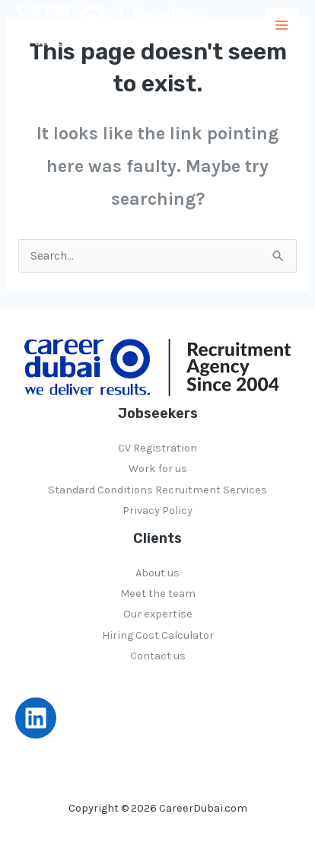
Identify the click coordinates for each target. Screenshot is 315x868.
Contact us (158, 656)
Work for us (158, 469)
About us (157, 573)
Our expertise (158, 614)
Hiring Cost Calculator (158, 635)
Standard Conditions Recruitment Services (157, 490)
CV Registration (157, 448)
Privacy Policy (157, 511)
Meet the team (158, 594)
